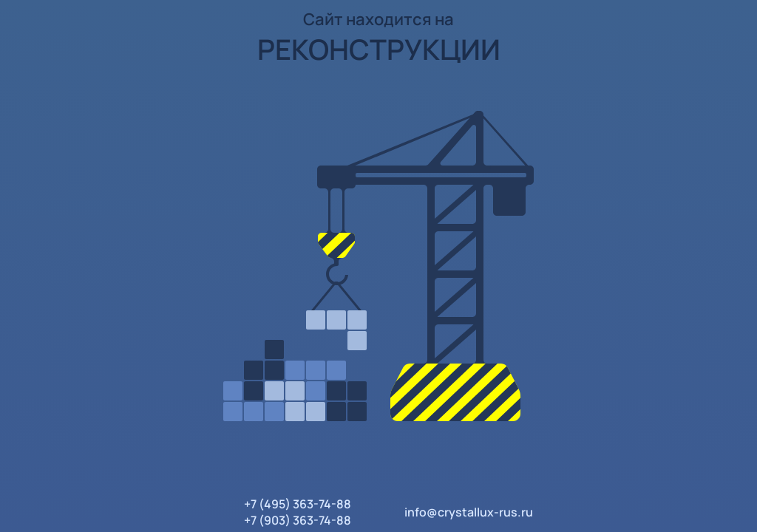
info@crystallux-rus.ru (469, 512)
